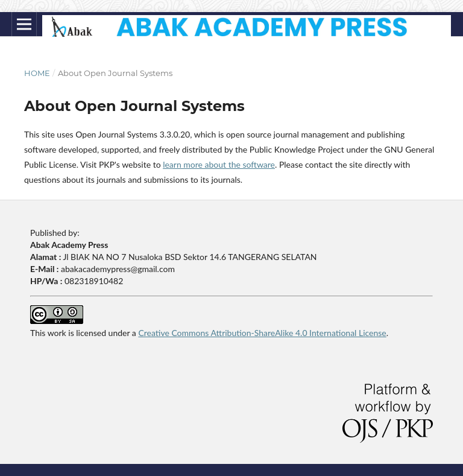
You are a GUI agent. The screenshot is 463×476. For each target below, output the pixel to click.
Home (37, 73)
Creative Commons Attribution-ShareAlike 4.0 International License (262, 333)
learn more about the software (219, 164)
